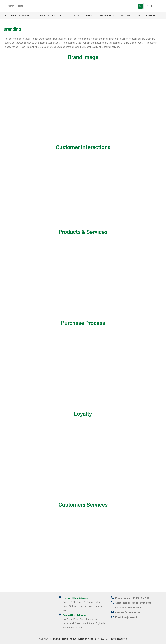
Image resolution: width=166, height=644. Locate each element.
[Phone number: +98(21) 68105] (113, 598)
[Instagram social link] (147, 6)
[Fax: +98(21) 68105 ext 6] (113, 612)
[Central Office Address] (60, 598)
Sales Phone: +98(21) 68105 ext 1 (134, 603)
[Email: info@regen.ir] (113, 617)
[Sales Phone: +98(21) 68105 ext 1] (113, 602)
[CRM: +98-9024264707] (113, 607)
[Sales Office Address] (60, 615)
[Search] (74, 6)
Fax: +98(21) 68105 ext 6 (129, 613)
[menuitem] (150, 16)
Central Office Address (76, 598)
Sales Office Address (74, 615)
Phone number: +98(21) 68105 (132, 598)
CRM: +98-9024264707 (128, 608)
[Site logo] (2, 6)
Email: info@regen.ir (127, 618)
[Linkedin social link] (151, 6)
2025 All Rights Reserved (90, 639)
